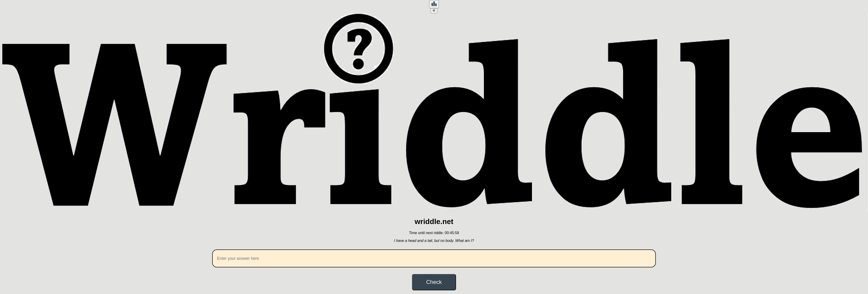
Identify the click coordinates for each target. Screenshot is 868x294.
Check (434, 282)
